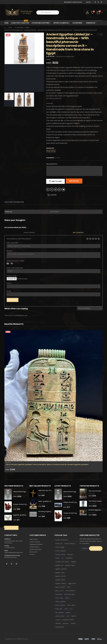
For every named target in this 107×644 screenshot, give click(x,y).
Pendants (8, 463)
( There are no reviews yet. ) (65, 57)
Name (10, 283)
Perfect (99, 239)
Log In (88, 2)
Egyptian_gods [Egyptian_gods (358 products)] (60, 573)
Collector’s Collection (20, 22)
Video (12, 264)
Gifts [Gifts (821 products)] (69, 587)
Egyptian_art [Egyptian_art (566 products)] (59, 565)
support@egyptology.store (14, 553)
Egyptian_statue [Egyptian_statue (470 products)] (60, 580)
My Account (33, 552)
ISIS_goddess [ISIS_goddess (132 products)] (60, 612)
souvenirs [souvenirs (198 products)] (66, 623)
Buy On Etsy (74, 181)
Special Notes (52, 164)
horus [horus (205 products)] (66, 609)
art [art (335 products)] (62, 558)
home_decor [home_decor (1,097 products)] (71, 605)
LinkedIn (56, 189)
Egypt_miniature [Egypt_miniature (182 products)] (60, 587)
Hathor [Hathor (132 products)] (67, 598)
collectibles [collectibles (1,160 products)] (69, 558)
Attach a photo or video (15, 261)
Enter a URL (15, 268)
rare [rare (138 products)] (68, 616)
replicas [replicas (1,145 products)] (74, 616)
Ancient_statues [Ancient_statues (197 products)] (60, 554)
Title (12, 243)
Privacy (32, 554)
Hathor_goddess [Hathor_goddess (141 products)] (61, 602)
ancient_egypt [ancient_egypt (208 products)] (60, 547)
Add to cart (57, 181)
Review (10, 251)
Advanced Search (36, 549)
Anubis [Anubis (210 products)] (57, 558)
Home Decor (90, 23)
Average (93, 239)
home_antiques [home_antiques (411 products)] (60, 605)
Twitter (52, 189)
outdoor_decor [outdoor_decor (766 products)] (60, 616)
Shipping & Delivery (36, 544)
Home (6, 23)
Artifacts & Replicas (61, 23)
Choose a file (12, 276)
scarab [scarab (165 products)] (58, 620)
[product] (53, 396)
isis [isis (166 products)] (71, 609)
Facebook (48, 189)
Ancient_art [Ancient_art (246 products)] (59, 544)
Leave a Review (29, 232)
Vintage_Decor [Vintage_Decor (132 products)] (60, 627)
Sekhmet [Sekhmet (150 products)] (58, 623)
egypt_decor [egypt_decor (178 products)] (72, 583)
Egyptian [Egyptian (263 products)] (74, 562)
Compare (53, 195)
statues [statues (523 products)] (73, 623)
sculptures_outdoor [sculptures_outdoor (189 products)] (68, 620)
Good (96, 239)
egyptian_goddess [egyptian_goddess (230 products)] (61, 569)
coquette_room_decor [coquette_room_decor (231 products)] (62, 562)
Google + (60, 189)
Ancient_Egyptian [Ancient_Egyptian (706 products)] (61, 551)
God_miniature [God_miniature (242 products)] (70, 591)
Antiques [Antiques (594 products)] (70, 554)
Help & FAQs (34, 539)
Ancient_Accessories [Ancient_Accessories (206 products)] (62, 540)
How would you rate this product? (19, 239)
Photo (8, 264)
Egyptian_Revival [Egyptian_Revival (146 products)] (60, 576)
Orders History (34, 547)
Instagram (17, 564)
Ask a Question (78, 232)
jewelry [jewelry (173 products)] (68, 612)
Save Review (13, 300)
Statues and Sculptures (40, 23)
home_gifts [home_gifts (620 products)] (59, 609)
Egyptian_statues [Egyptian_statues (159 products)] (61, 583)
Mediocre (90, 239)
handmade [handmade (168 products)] (59, 594)
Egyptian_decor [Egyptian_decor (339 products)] (70, 565)
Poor (87, 239)
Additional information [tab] (14, 202)
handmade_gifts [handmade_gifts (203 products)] (69, 594)
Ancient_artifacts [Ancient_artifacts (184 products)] (70, 544)
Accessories (77, 23)
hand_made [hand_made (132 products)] (59, 598)
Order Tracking (35, 542)
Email (63, 189)
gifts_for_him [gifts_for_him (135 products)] (59, 591)
